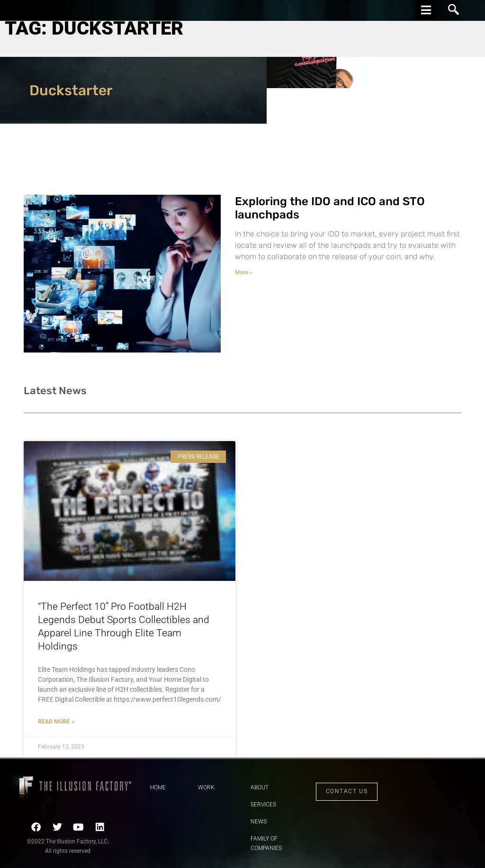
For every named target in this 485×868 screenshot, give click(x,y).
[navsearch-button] (454, 10)
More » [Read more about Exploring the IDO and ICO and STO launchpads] (244, 272)
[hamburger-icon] (426, 10)
